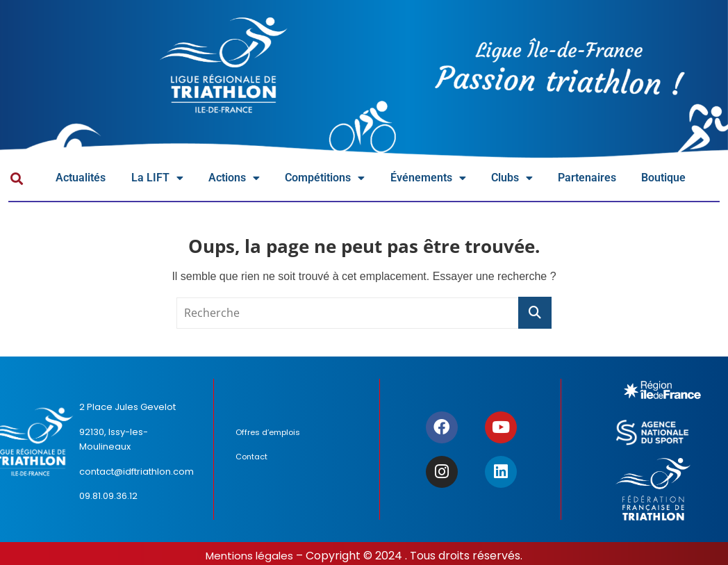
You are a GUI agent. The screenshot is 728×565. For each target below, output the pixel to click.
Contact (253, 458)
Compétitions (346, 180)
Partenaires (629, 179)
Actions (247, 180)
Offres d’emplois (270, 435)
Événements (457, 180)
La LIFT (165, 180)
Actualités (84, 179)
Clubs (548, 180)
